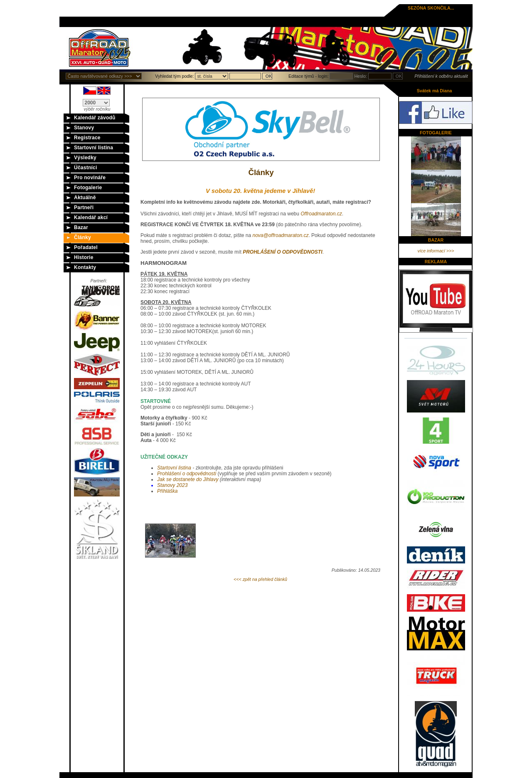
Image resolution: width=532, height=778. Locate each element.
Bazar (81, 227)
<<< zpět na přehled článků (260, 579)
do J (188, 479)
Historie (84, 257)
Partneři (84, 207)
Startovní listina (94, 148)
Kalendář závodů (95, 118)
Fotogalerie (88, 188)
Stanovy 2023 (172, 485)
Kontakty (85, 267)
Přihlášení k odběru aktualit (441, 76)
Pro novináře (90, 178)
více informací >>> (436, 251)
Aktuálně (85, 198)
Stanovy (84, 128)
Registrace (87, 138)
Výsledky (85, 158)
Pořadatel (86, 247)
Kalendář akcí (91, 217)
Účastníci (86, 168)
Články (83, 237)
